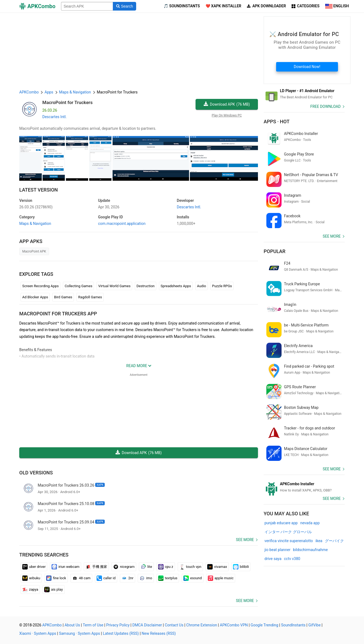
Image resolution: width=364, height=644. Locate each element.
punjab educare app (281, 523)
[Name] (87, 6)
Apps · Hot (277, 122)
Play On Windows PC (227, 115)
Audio (201, 286)
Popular (274, 251)
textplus (168, 578)
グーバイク (334, 541)
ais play (54, 590)
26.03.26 (36, 207)
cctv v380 (292, 559)
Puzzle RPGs (222, 286)
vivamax (217, 567)
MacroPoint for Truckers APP (58, 314)
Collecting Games (78, 286)
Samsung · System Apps (79, 633)
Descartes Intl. (55, 117)
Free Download (325, 106)
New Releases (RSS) (159, 633)
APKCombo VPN (234, 625)
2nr (127, 578)
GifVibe (314, 625)
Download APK (227, 104)
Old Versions (36, 473)
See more (245, 540)
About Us (72, 625)
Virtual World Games (114, 286)
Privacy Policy (118, 625)
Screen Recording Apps (40, 286)
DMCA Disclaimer (147, 625)
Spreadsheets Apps (176, 286)
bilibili (241, 567)
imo (146, 578)
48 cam (81, 578)
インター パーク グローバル (288, 532)
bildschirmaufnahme (310, 550)
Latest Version (39, 190)
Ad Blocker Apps (35, 297)
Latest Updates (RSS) (121, 633)
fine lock (56, 578)
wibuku (31, 578)
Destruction (146, 286)
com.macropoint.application (122, 224)
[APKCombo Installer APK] (304, 487)
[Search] (124, 6)
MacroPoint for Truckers (67, 102)
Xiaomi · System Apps (38, 633)
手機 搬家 (96, 567)
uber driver (34, 567)
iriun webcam (66, 567)
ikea (319, 541)
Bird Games (63, 297)
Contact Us (174, 625)
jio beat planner (277, 550)
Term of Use (93, 625)
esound (193, 578)
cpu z (166, 567)
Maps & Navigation (35, 224)
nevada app (310, 523)
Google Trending (264, 625)
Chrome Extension (202, 625)
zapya (30, 590)
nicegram (124, 567)
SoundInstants (293, 625)
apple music (221, 578)
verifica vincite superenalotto (289, 541)
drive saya (273, 559)
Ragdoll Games (90, 297)
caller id (106, 578)
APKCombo (29, 92)
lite (146, 567)
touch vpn (190, 567)
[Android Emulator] (304, 94)
